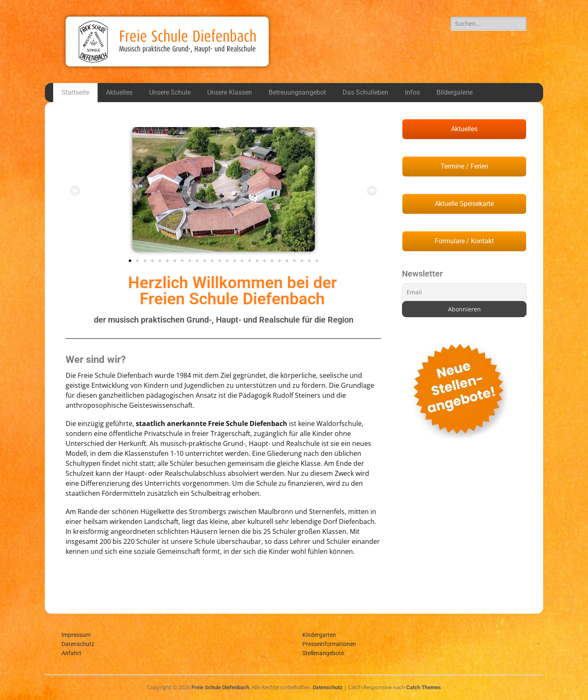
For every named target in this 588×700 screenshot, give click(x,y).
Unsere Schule (170, 92)
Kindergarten (319, 635)
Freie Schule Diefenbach (220, 687)
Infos (412, 92)
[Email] (464, 292)
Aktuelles (119, 92)
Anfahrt (71, 653)
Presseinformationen (329, 644)
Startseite (75, 92)
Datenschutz (78, 644)
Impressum (76, 635)
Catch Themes (424, 687)
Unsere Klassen (230, 92)
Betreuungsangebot (297, 92)
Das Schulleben (365, 92)
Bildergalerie (454, 92)
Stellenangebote (323, 653)
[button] (75, 191)
